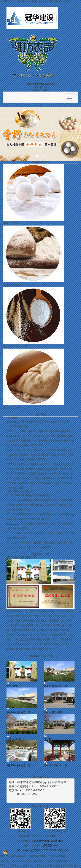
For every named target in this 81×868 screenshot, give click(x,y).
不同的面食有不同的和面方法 (37, 495)
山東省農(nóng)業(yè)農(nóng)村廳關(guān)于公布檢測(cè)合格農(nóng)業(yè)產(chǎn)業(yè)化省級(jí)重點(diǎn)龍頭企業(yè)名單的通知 (40, 441)
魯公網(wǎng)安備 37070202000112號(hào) (43, 850)
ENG (44, 87)
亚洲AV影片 (29, 866)
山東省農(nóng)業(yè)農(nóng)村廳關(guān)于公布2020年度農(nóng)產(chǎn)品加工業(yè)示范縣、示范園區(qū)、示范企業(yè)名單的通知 (40, 455)
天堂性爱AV (73, 866)
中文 (37, 87)
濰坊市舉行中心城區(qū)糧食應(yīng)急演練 (46, 431)
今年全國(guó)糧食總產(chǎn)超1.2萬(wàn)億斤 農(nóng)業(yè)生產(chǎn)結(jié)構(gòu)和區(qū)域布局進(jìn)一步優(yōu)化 (40, 505)
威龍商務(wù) (50, 845)
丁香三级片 (15, 866)
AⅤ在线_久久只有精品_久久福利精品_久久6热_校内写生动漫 (35, 861)
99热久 (4, 866)
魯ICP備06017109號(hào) (49, 841)
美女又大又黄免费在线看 (51, 866)
